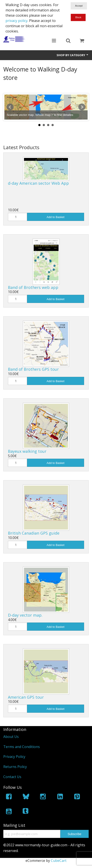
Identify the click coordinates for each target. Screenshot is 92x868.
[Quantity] (17, 217)
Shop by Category (73, 55)
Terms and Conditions (22, 747)
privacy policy (17, 21)
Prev (10, 107)
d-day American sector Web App (38, 183)
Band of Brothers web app (33, 287)
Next (82, 107)
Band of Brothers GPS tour (33, 369)
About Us (11, 737)
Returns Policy (15, 767)
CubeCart (59, 861)
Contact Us (12, 777)
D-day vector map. (25, 615)
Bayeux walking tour (27, 451)
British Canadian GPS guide (34, 533)
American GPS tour (26, 697)
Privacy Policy (14, 757)
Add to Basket (56, 217)
